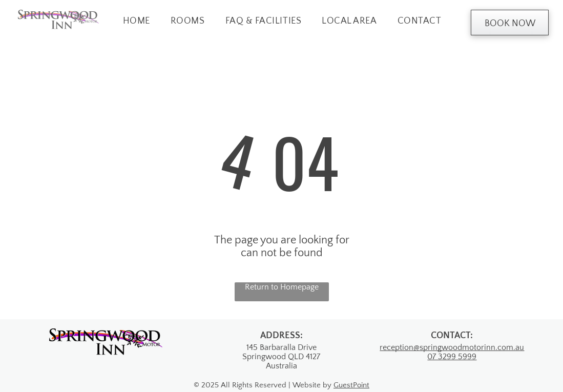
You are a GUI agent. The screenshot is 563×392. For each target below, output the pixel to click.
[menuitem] (137, 21)
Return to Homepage (282, 287)
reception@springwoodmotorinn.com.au (452, 347)
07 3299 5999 (452, 357)
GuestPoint (351, 385)
